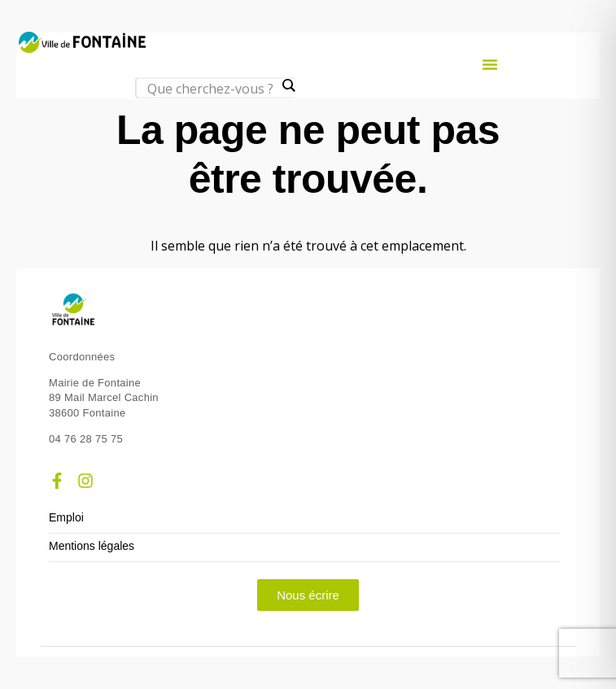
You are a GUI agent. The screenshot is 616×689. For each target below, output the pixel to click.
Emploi (66, 518)
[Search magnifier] (288, 85)
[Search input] (212, 89)
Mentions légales (92, 546)
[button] (490, 64)
